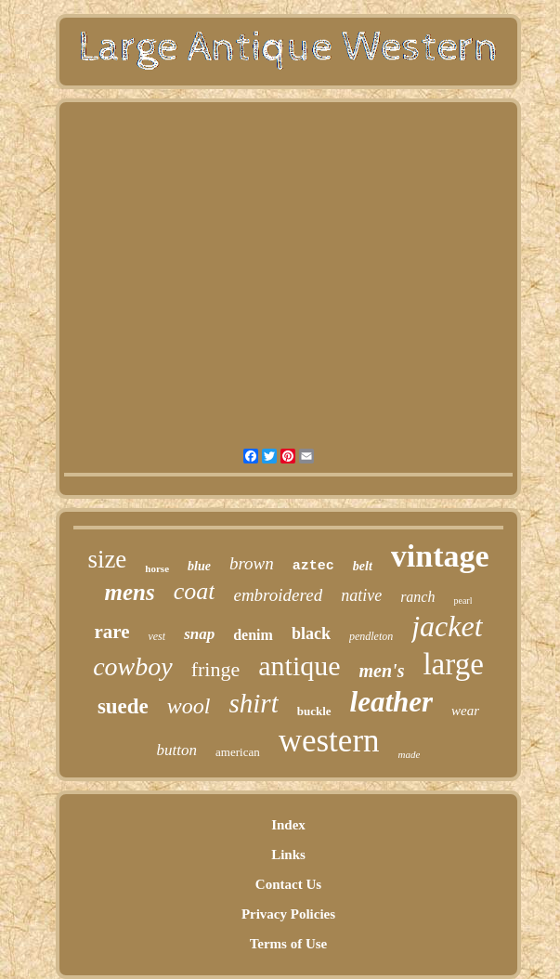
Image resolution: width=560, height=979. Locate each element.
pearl (462, 600)
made (410, 754)
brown (252, 563)
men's (382, 671)
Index (288, 825)
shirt (254, 703)
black (311, 633)
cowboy (133, 666)
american (238, 752)
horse (157, 568)
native (361, 595)
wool (189, 706)
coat (195, 591)
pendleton (371, 636)
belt (363, 566)
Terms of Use (289, 944)
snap (199, 634)
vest (156, 636)
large (453, 664)
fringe (216, 669)
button (177, 750)
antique (299, 666)
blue (199, 566)
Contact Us (288, 884)
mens (130, 592)
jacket (447, 626)
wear (465, 711)
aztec (313, 566)
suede (123, 706)
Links (288, 855)
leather (392, 702)
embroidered (278, 595)
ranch (417, 597)
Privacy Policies (288, 914)
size (107, 559)
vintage (440, 556)
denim (253, 635)
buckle (314, 711)
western (329, 741)
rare (111, 632)
